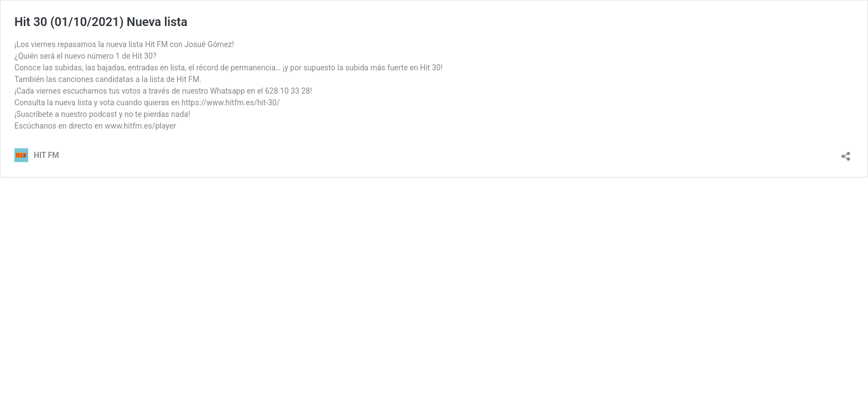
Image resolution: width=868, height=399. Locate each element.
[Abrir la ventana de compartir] (846, 153)
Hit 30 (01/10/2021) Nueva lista (101, 22)
